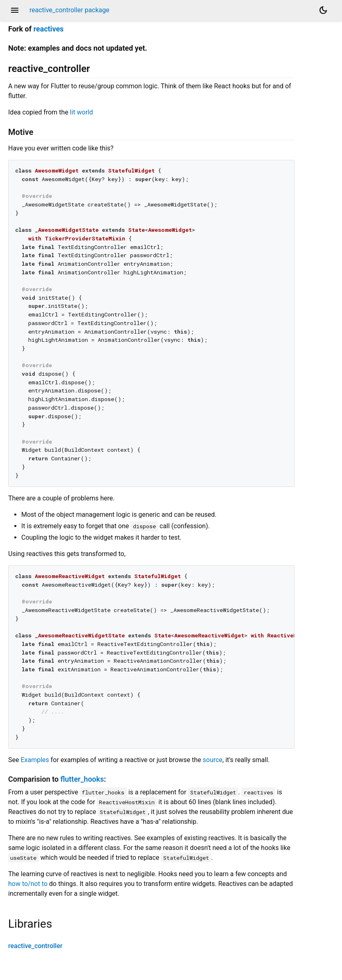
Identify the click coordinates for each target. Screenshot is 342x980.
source (213, 760)
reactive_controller (35, 946)
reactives (49, 29)
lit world (81, 112)
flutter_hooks (82, 779)
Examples (35, 760)
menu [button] (15, 10)
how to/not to (28, 884)
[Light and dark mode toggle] (323, 10)
